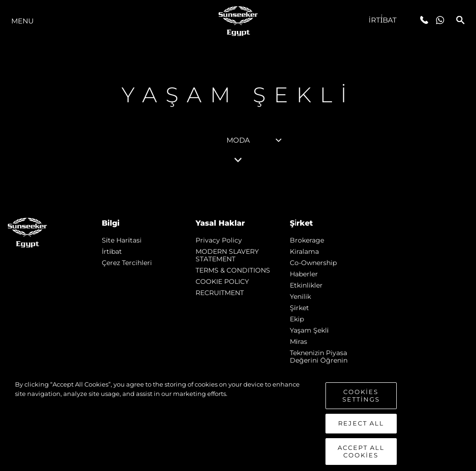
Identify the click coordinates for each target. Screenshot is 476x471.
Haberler (304, 274)
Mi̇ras (298, 342)
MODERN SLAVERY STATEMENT (227, 255)
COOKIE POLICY (222, 281)
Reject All (361, 436)
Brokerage (307, 240)
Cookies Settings (361, 409)
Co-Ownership (313, 263)
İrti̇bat (383, 20)
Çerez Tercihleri (127, 263)
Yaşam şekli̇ (309, 330)
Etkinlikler (306, 285)
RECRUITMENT (220, 293)
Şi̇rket (299, 308)
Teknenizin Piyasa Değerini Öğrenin (319, 357)
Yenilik (300, 296)
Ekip (297, 319)
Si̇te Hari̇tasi (122, 240)
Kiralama (304, 251)
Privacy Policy (219, 240)
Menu (23, 21)
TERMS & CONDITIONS (233, 270)
